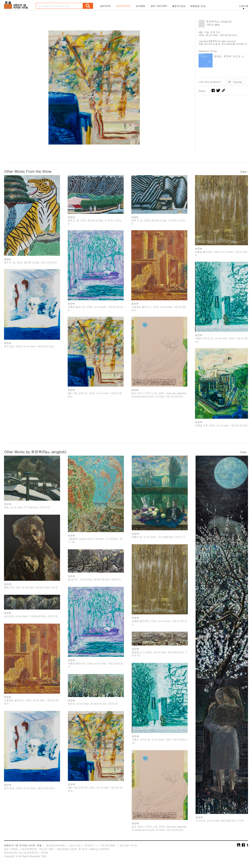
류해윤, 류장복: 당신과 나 (229, 56)
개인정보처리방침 (55, 845)
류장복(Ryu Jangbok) (219, 21)
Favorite (237, 82)
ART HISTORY (159, 6)
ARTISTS (105, 6)
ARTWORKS (123, 6)
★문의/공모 (179, 6)
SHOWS (141, 6)
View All (246, 172)
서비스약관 (75, 845)
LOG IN (244, 6)
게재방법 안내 (198, 6)
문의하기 (90, 845)
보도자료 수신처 (128, 845)
